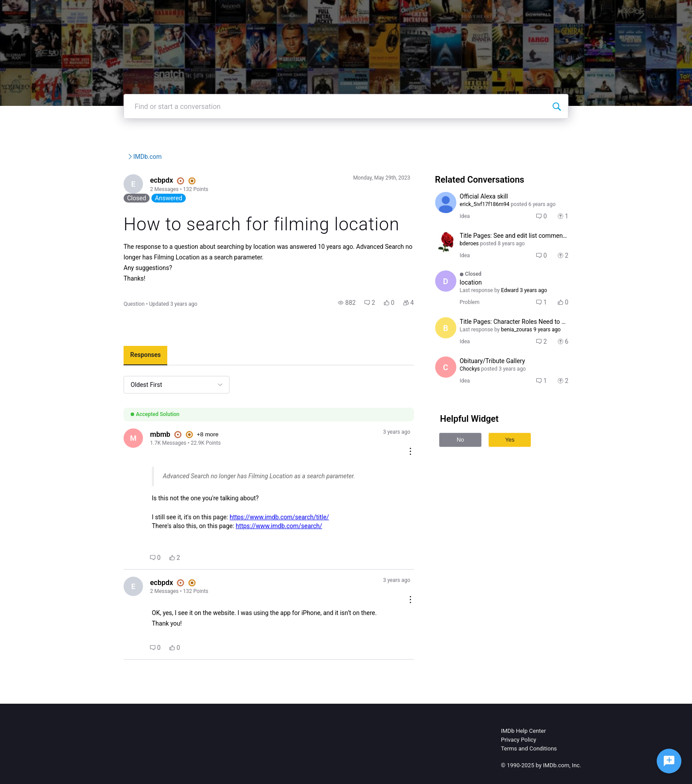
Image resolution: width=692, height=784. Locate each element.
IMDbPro (421, 13)
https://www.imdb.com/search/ (237, 539)
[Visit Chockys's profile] (463, 394)
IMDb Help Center (523, 737)
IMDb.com (207, 183)
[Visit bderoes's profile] (463, 268)
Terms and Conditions (529, 755)
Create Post (551, 13)
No (477, 466)
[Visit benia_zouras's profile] (463, 354)
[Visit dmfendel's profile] (463, 308)
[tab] (103, 375)
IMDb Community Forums (116, 183)
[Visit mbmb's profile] (92, 458)
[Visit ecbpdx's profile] (92, 211)
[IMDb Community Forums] (109, 13)
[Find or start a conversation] (599, 133)
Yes (527, 466)
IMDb (386, 13)
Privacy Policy (519, 746)
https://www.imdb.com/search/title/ (237, 530)
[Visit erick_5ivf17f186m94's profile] (463, 229)
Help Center (467, 13)
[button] (364, 322)
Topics (509, 13)
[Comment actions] (427, 452)
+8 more (167, 455)
